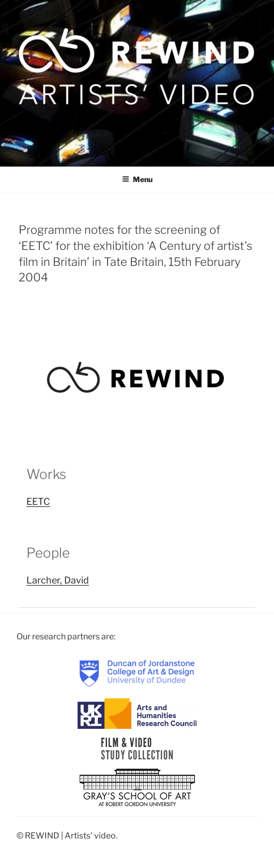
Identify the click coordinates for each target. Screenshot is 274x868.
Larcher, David (58, 580)
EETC (38, 502)
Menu (137, 179)
